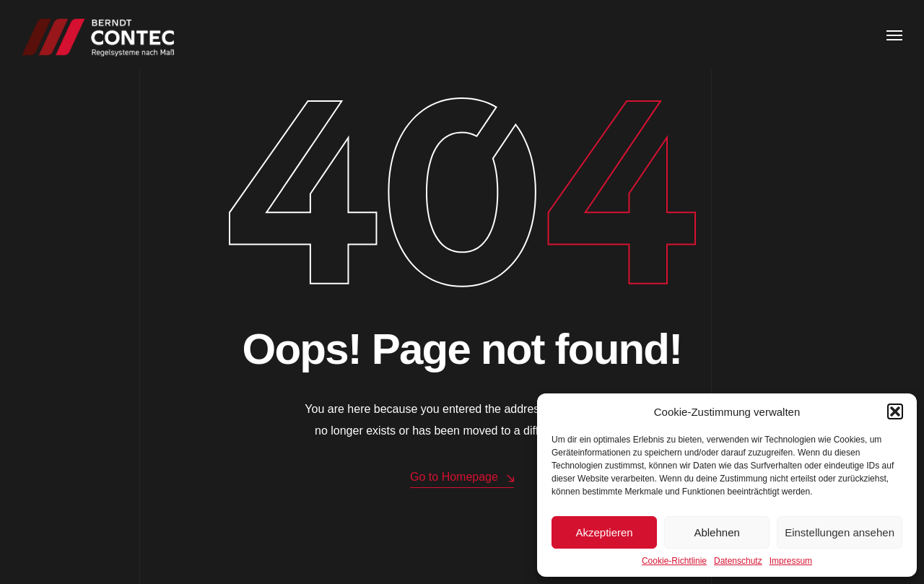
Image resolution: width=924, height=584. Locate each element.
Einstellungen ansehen (840, 532)
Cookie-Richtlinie (674, 561)
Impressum (791, 561)
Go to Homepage (462, 478)
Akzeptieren (604, 532)
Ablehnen (716, 532)
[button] (895, 411)
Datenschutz (738, 561)
